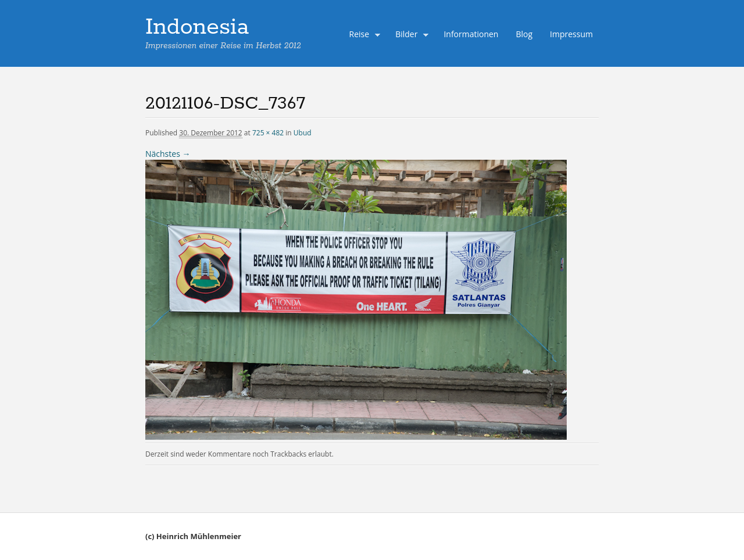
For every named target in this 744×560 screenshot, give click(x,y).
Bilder (409, 35)
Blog (524, 34)
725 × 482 (268, 133)
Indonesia (197, 27)
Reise (362, 35)
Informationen (471, 34)
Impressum (571, 34)
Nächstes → (168, 154)
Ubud (303, 133)
